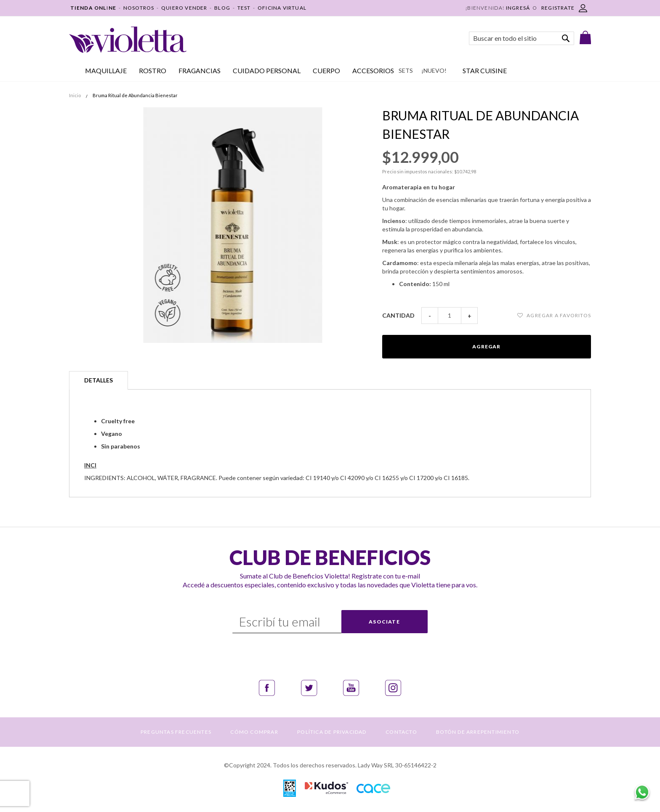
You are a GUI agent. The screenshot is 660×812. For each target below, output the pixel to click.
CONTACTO (401, 732)
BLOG (222, 8)
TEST (244, 8)
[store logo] (128, 40)
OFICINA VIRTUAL (282, 8)
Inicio (75, 95)
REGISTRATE (558, 8)
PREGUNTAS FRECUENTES (176, 732)
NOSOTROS (139, 8)
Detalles (98, 380)
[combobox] (522, 38)
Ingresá (518, 8)
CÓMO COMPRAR (254, 732)
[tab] (98, 380)
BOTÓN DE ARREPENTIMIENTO (478, 732)
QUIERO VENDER (184, 8)
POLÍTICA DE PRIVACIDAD (332, 732)
